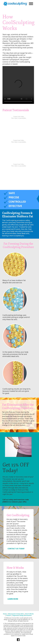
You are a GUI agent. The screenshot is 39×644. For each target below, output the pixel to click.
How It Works (29, 614)
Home (5, 614)
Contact (8, 615)
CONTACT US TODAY (16, 549)
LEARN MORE (13, 599)
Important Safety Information (22, 615)
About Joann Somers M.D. (16, 614)
